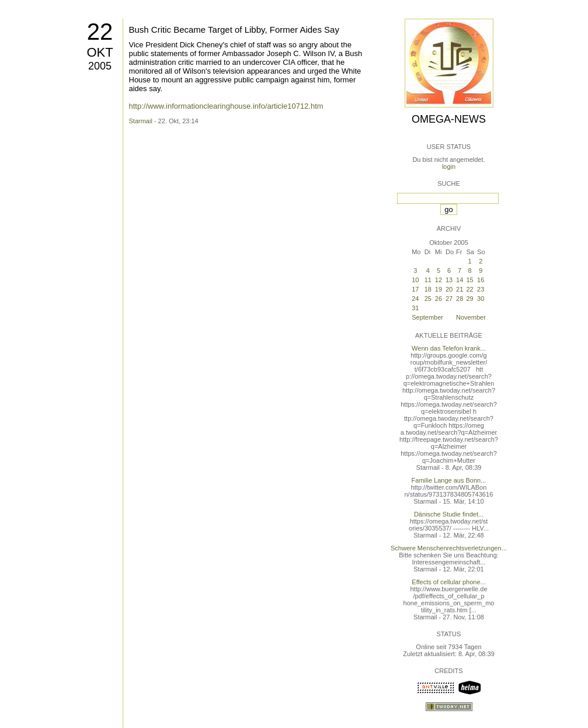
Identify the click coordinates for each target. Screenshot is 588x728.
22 (100, 32)
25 (428, 299)
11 (428, 280)
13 (449, 280)
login (449, 167)
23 (481, 289)
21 (460, 289)
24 (415, 299)
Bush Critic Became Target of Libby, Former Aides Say (234, 30)
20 (449, 289)
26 (439, 299)
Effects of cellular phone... (448, 582)
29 (469, 299)
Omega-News (449, 119)
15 (469, 280)
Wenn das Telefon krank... (449, 348)
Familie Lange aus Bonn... (449, 480)
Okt (100, 52)
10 (415, 280)
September (427, 317)
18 (428, 289)
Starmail (141, 121)
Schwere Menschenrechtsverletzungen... (449, 548)
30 (481, 299)
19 (439, 289)
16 (481, 280)
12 (439, 280)
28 (460, 299)
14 (460, 280)
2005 (100, 66)
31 (415, 308)
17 (415, 289)
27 (449, 299)
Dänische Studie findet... (449, 514)
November (471, 317)
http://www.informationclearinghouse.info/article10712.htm (226, 106)
